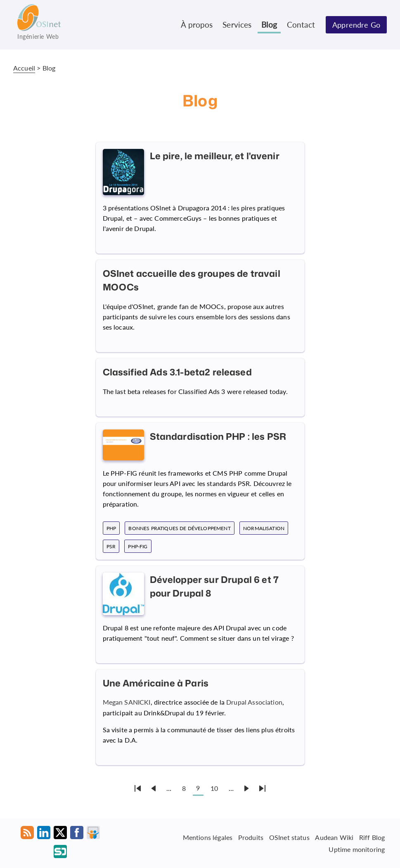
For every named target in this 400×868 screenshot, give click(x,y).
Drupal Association (254, 702)
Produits (251, 837)
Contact (301, 25)
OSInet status (289, 837)
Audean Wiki (334, 837)
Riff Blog (372, 837)
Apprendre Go (356, 25)
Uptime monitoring (357, 849)
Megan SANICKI (127, 702)
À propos (197, 25)
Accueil (24, 68)
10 (214, 788)
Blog (269, 25)
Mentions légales (208, 837)
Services (237, 25)
